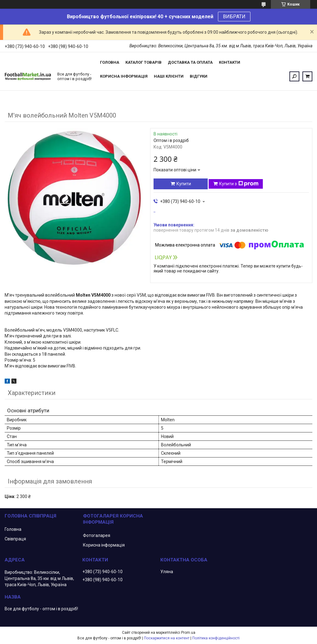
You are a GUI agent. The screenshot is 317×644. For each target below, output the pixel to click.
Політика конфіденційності (216, 638)
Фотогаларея (97, 535)
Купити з (239, 184)
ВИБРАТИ (234, 17)
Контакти (230, 62)
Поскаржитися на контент (167, 638)
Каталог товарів (143, 62)
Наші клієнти (169, 76)
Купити (184, 184)
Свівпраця (15, 539)
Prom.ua (188, 633)
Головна (110, 62)
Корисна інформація (124, 76)
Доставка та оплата (190, 62)
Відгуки (199, 76)
